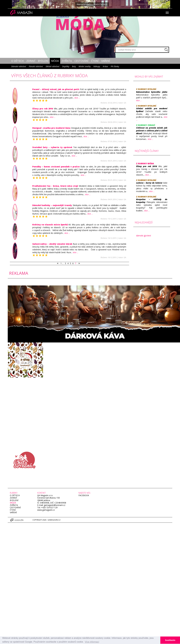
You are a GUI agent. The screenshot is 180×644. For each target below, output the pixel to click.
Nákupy (97, 66)
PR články (115, 66)
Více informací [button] (92, 642)
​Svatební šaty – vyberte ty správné (52, 147)
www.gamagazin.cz (46, 510)
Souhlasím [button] (170, 640)
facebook (84, 495)
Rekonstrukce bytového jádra (152, 92)
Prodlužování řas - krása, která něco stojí (55, 186)
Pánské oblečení (36, 66)
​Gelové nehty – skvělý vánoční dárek (53, 244)
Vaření (106, 61)
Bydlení (43, 61)
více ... (77, 98)
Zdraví (31, 61)
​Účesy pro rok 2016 (43, 109)
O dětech (17, 61)
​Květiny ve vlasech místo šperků (50, 225)
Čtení (95, 61)
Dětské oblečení (53, 66)
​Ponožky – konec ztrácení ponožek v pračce (56, 167)
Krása (105, 66)
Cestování (81, 61)
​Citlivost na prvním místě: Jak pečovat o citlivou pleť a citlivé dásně (152, 131)
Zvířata (67, 61)
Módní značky (85, 66)
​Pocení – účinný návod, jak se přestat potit (56, 89)
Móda (55, 61)
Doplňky (66, 66)
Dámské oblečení (19, 66)
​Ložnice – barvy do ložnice (149, 183)
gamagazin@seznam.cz (54, 505)
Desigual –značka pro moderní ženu (51, 128)
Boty (74, 66)
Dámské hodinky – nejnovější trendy (52, 205)
